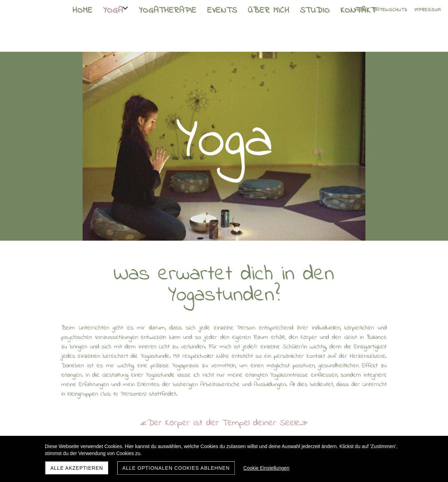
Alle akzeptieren (77, 468)
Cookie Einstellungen (266, 468)
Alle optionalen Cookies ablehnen (176, 468)
